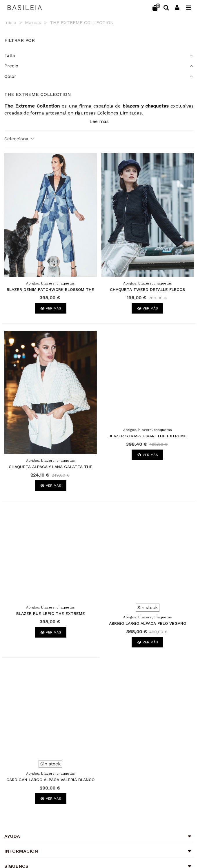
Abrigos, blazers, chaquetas (50, 283)
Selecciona (19, 139)
